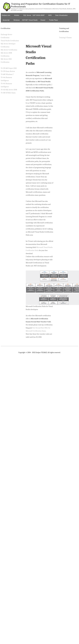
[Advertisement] (39, 35)
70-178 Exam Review (8, 71)
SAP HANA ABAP (39, 15)
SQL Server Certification (9, 50)
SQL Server (27, 15)
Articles (17, 15)
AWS (50, 15)
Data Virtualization (61, 15)
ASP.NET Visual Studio (30, 20)
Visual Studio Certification (10, 41)
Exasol (43, 20)
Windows (17, 20)
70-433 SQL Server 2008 (9, 90)
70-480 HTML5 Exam (8, 93)
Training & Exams (65, 38)
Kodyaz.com (6, 15)
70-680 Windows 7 (7, 74)
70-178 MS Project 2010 (9, 68)
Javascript (6, 20)
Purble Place (53, 20)
